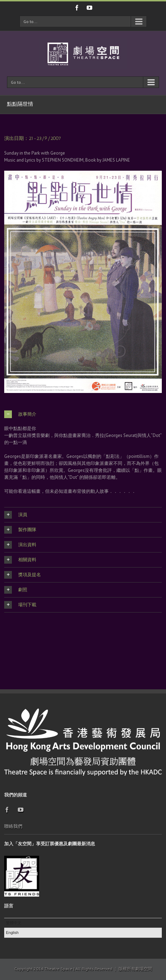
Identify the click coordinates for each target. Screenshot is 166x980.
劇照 (16, 590)
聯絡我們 (13, 826)
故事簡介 (20, 414)
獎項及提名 (23, 575)
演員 (16, 515)
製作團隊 (20, 530)
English (12, 933)
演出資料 (20, 545)
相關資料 (20, 560)
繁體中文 (14, 923)
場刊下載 (20, 605)
